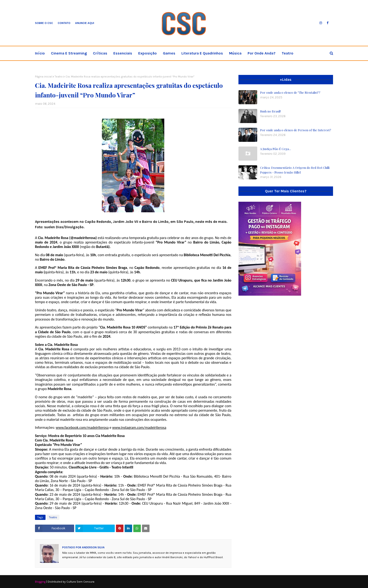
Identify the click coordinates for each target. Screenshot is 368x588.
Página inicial (43, 77)
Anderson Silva (93, 547)
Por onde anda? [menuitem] (262, 53)
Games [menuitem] (169, 53)
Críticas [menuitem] (100, 53)
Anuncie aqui (85, 23)
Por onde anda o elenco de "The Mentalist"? (290, 92)
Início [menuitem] (40, 53)
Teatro (59, 77)
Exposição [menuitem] (148, 53)
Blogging (40, 582)
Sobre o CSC (44, 23)
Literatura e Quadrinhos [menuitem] (202, 53)
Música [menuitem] (235, 53)
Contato (64, 23)
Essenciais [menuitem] (123, 53)
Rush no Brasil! (270, 111)
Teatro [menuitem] (287, 53)
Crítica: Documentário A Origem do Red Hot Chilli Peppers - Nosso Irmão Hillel (295, 170)
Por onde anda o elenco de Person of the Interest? (296, 130)
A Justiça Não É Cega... (276, 149)
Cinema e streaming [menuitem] (69, 53)
